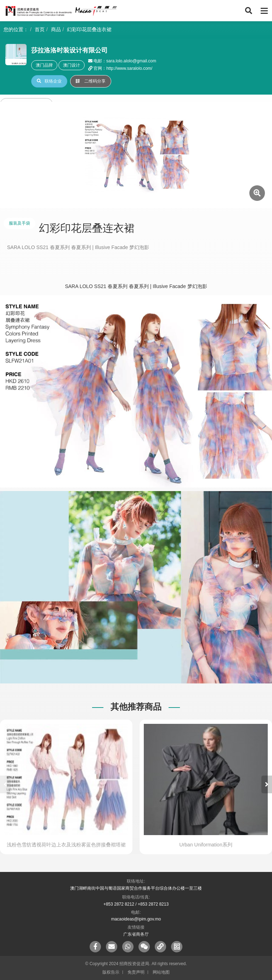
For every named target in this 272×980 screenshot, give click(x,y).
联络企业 (49, 81)
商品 (56, 29)
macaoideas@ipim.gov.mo (136, 919)
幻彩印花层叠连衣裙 (89, 29)
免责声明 (136, 972)
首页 (40, 29)
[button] (267, 784)
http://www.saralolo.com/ (129, 68)
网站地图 (161, 972)
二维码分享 (91, 81)
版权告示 (111, 972)
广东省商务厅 (136, 934)
